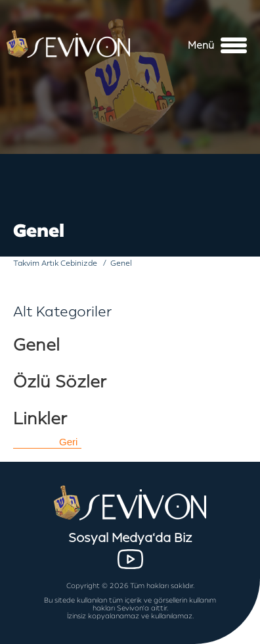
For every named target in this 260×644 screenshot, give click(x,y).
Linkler (40, 419)
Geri (68, 442)
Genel (36, 345)
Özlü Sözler (60, 382)
